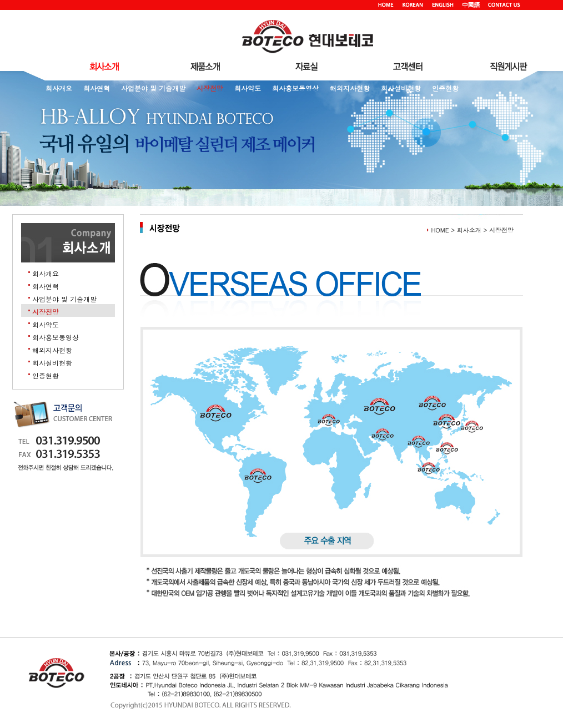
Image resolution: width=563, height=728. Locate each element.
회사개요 (59, 88)
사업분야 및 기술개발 (153, 88)
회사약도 (248, 88)
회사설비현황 (401, 88)
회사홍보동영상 (295, 88)
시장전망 (210, 88)
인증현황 (445, 88)
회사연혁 (97, 88)
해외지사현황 (350, 88)
